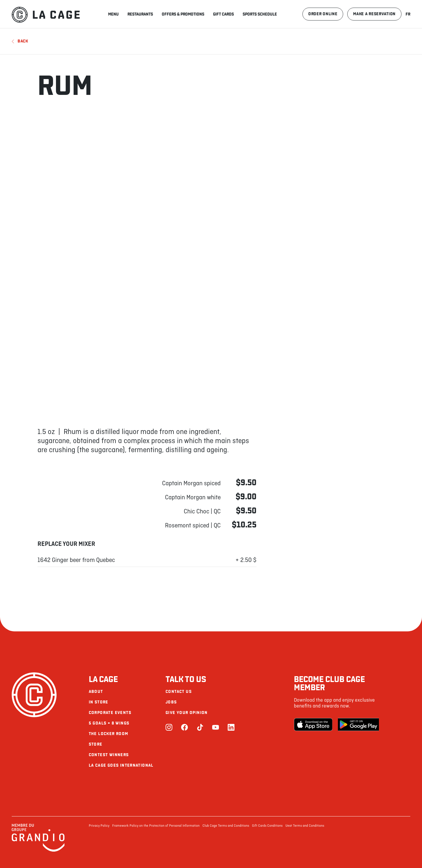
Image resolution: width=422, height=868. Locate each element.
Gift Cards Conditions (267, 826)
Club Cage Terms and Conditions (226, 826)
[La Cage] (46, 14)
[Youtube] (216, 728)
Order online (323, 14)
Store (96, 744)
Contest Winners (109, 755)
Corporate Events (110, 713)
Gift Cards (223, 14)
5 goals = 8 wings (109, 723)
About (96, 692)
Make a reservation (374, 14)
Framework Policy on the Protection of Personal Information (156, 826)
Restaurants (140, 14)
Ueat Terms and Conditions (305, 826)
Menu (113, 14)
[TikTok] (200, 728)
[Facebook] (184, 728)
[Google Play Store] (358, 725)
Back (20, 41)
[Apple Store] (314, 725)
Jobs (171, 702)
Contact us (179, 692)
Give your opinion (187, 713)
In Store (99, 702)
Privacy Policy (99, 826)
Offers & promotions (183, 14)
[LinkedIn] (231, 728)
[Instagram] (169, 728)
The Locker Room (109, 734)
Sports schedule (260, 14)
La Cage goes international (121, 765)
